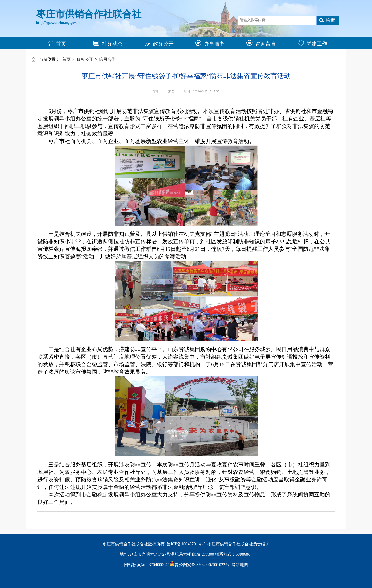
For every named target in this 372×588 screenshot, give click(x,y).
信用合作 (107, 59)
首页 (57, 44)
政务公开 (159, 44)
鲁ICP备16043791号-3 (186, 544)
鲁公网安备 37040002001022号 (199, 565)
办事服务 (210, 44)
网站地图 (240, 565)
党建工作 (312, 44)
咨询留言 (261, 44)
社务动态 (108, 44)
